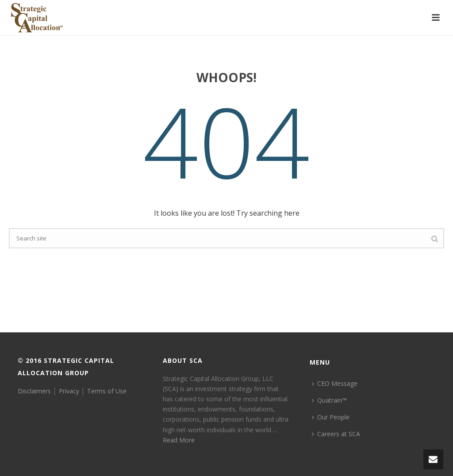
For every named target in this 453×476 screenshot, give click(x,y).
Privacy (69, 391)
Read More (179, 440)
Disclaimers (34, 391)
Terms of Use (107, 391)
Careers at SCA (336, 434)
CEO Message (335, 383)
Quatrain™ (329, 400)
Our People (331, 417)
